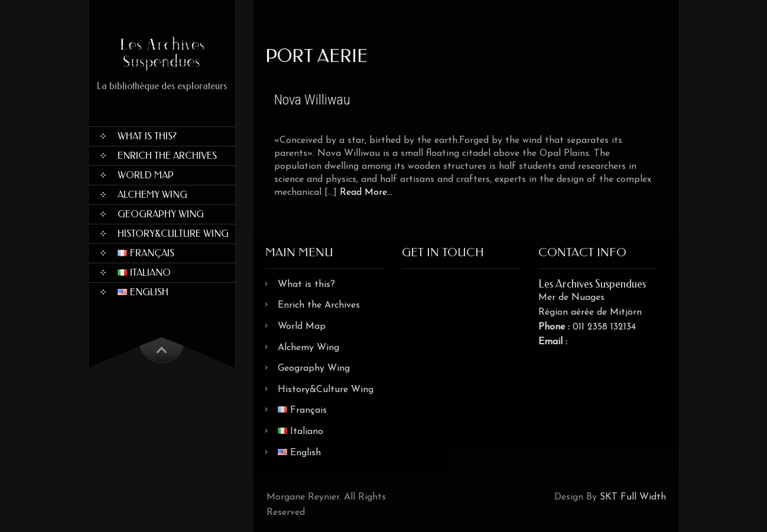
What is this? (147, 136)
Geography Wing (161, 214)
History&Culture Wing (173, 234)
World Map (146, 175)
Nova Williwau (312, 100)
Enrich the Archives (167, 156)
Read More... (366, 192)
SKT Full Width (633, 497)
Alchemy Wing (152, 195)
